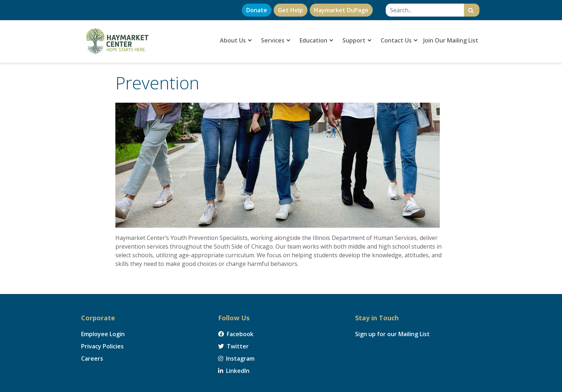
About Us (236, 40)
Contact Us (399, 40)
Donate (257, 10)
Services (276, 40)
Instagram (236, 358)
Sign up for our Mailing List (392, 334)
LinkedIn (234, 371)
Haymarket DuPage (341, 10)
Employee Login (103, 334)
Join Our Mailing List (451, 40)
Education (316, 40)
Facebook (236, 334)
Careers (92, 358)
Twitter (233, 346)
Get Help (291, 10)
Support (357, 40)
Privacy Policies (102, 346)
